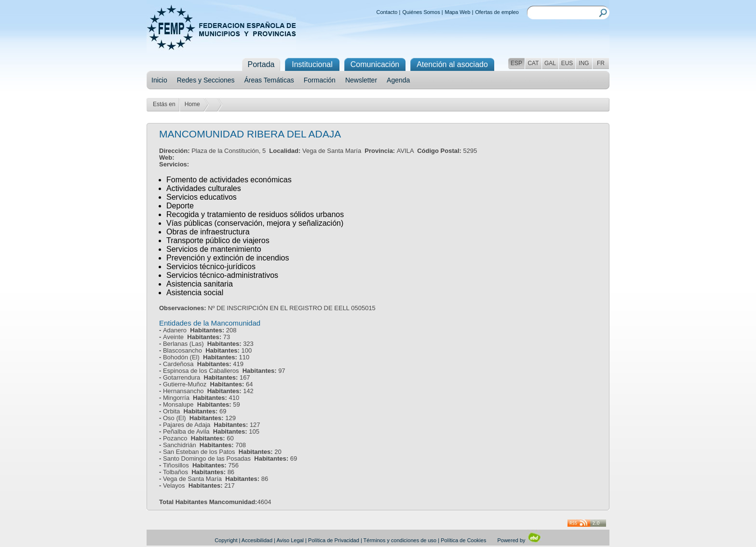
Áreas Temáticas (269, 80)
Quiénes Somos (421, 12)
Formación (320, 80)
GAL (550, 63)
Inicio (159, 80)
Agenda (398, 80)
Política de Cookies (463, 540)
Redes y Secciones (206, 80)
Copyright (226, 540)
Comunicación (375, 64)
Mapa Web (458, 12)
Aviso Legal (290, 540)
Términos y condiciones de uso (400, 540)
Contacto (387, 12)
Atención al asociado (452, 64)
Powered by (519, 540)
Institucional (312, 64)
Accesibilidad (257, 540)
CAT (533, 63)
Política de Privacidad (334, 540)
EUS (567, 63)
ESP (516, 63)
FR (601, 63)
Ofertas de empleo (497, 12)
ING (584, 63)
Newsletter (361, 80)
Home (192, 104)
